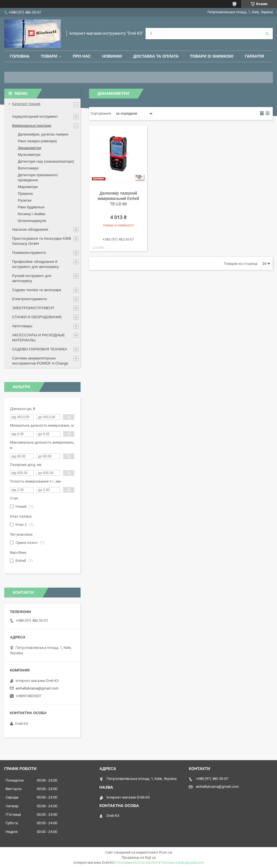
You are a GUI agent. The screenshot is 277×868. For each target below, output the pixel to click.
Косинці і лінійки (32, 214)
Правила (25, 194)
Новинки (112, 56)
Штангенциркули (32, 221)
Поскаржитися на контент (137, 863)
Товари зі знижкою (212, 56)
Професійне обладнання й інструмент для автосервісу (35, 264)
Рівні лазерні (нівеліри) (37, 141)
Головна (20, 56)
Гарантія (254, 56)
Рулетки (25, 200)
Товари (49, 56)
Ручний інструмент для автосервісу (32, 278)
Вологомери (28, 168)
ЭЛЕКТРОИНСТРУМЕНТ (33, 308)
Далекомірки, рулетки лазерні (43, 134)
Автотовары (22, 326)
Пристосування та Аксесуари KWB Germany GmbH (42, 241)
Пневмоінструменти (29, 253)
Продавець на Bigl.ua (139, 858)
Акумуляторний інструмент (35, 116)
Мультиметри (29, 155)
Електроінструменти (29, 299)
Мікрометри (28, 187)
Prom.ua (166, 852)
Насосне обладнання (30, 229)
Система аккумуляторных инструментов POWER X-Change (40, 361)
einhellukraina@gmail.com (37, 688)
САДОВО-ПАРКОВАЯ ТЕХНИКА (40, 349)
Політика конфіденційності (182, 863)
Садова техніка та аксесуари (37, 290)
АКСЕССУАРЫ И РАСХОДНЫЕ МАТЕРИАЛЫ (39, 338)
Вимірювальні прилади (32, 126)
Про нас (82, 56)
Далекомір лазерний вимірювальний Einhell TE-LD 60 (118, 199)
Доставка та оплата (156, 56)
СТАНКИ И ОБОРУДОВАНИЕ (37, 317)
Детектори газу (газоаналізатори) (46, 161)
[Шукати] (267, 34)
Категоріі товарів (26, 104)
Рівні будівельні (31, 207)
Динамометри (30, 148)
